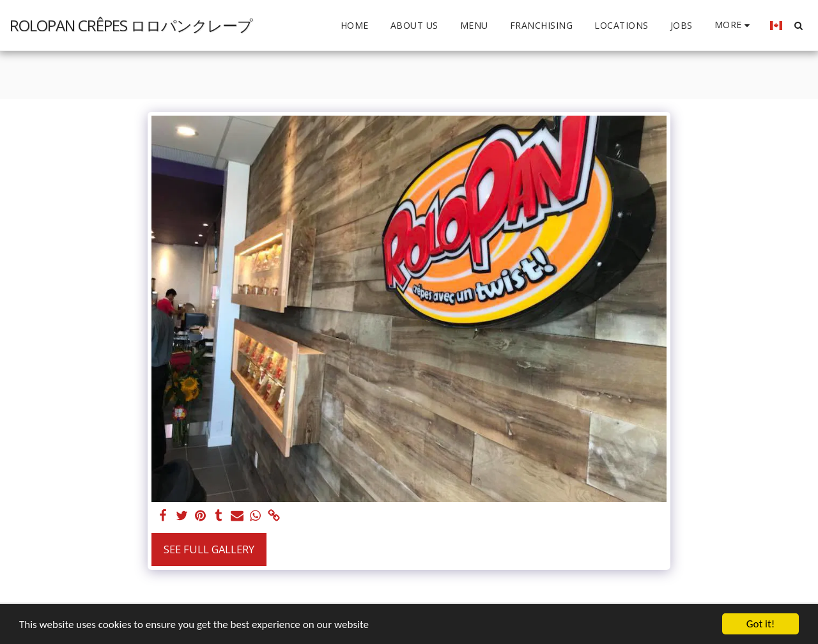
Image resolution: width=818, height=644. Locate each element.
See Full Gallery (209, 549)
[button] (798, 25)
